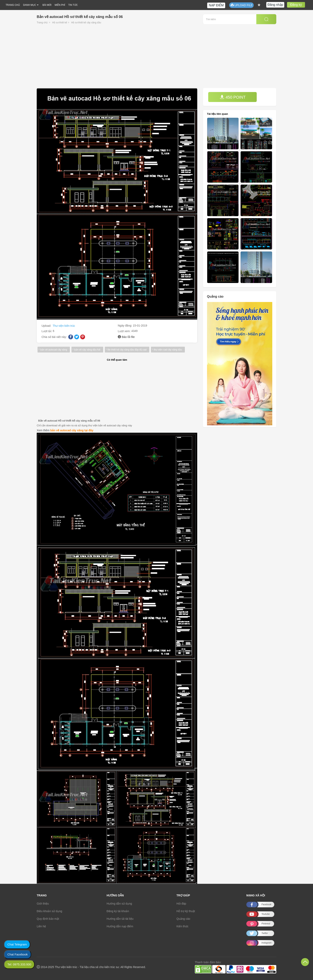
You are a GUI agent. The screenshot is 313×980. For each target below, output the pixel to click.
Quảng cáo (183, 919)
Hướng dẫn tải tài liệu (120, 919)
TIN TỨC (73, 5)
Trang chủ (42, 23)
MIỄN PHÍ (60, 5)
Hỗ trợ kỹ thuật (186, 911)
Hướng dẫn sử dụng (119, 904)
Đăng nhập (275, 5)
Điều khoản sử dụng (49, 911)
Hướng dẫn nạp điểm (120, 926)
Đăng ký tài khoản (118, 911)
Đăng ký (296, 5)
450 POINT (233, 97)
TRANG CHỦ (13, 5)
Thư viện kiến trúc (64, 326)
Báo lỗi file (128, 337)
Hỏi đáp (181, 904)
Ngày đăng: (125, 326)
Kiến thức (182, 926)
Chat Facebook (18, 954)
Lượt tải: (47, 331)
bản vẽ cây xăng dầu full (87, 350)
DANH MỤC (30, 5)
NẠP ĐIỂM (216, 5)
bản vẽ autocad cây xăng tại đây (72, 430)
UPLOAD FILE (241, 5)
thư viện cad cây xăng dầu (168, 350)
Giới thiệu (43, 904)
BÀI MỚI (47, 5)
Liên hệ (41, 926)
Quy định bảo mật (48, 919)
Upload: (47, 326)
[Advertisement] (156, 58)
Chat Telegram (17, 944)
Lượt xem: (125, 331)
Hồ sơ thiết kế (60, 23)
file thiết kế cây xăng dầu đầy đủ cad (127, 350)
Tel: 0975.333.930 (19, 964)
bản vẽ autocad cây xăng (54, 350)
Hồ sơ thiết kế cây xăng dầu (86, 23)
